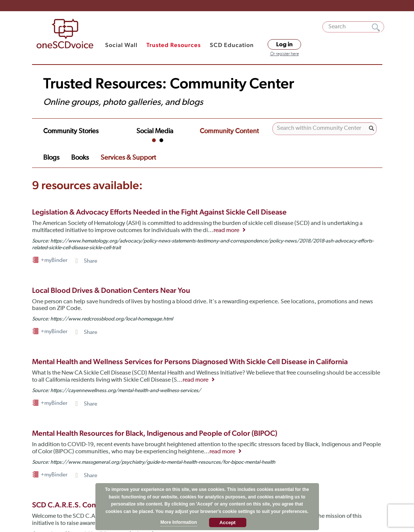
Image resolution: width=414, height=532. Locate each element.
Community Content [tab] (190, 126)
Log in (284, 44)
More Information (179, 522)
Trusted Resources (174, 45)
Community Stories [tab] (67, 126)
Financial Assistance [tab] (68, 134)
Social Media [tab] (128, 126)
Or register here (285, 54)
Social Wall (121, 45)
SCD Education (232, 45)
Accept (227, 522)
